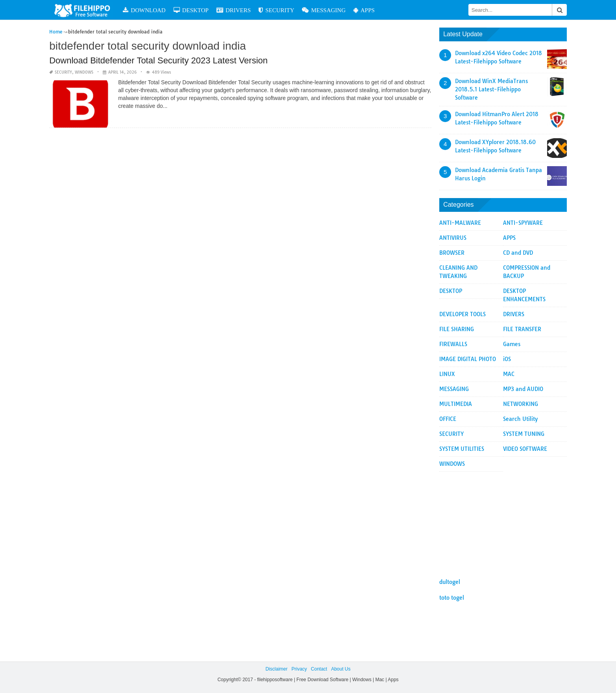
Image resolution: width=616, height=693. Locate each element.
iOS (507, 359)
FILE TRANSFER (522, 329)
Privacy (299, 669)
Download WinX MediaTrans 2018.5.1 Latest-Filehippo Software (491, 89)
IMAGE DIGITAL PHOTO (468, 359)
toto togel (452, 598)
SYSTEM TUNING (524, 434)
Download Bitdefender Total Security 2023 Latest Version (158, 60)
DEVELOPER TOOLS (462, 314)
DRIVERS (234, 10)
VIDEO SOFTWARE (525, 449)
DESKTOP (191, 10)
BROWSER (452, 253)
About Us (341, 669)
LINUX (447, 374)
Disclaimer (276, 669)
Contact (319, 669)
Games (512, 344)
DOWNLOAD (144, 10)
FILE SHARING (457, 329)
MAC (509, 374)
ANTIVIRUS (453, 238)
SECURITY (276, 10)
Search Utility (520, 419)
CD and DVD (518, 253)
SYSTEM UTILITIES (462, 449)
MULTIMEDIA (456, 404)
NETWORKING (521, 404)
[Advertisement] (503, 521)
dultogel (450, 582)
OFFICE (448, 419)
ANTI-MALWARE (460, 223)
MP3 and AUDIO (523, 389)
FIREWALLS (453, 344)
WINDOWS (84, 72)
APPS (364, 10)
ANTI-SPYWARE (523, 223)
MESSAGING (324, 10)
